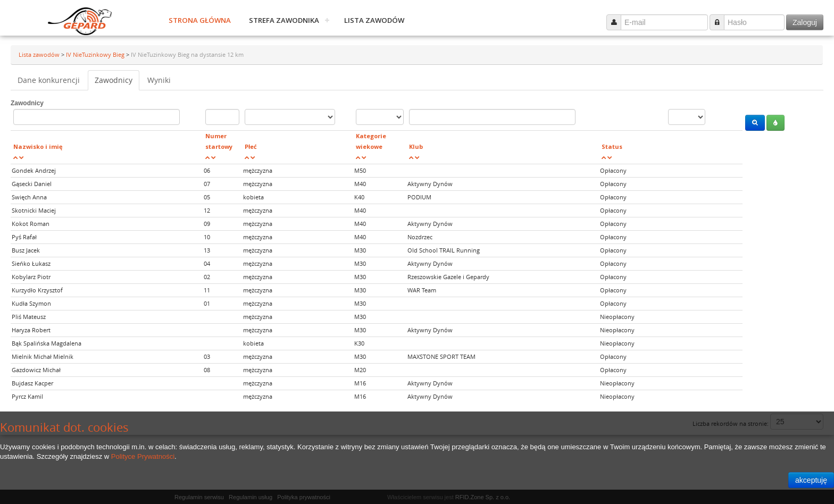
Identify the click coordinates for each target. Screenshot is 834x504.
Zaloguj (805, 22)
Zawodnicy (114, 80)
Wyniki (159, 80)
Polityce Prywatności (143, 456)
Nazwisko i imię (38, 146)
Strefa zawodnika (284, 20)
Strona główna (200, 20)
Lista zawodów (374, 20)
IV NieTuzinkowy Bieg (96, 54)
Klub (416, 146)
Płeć (251, 146)
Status (612, 146)
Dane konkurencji (49, 80)
